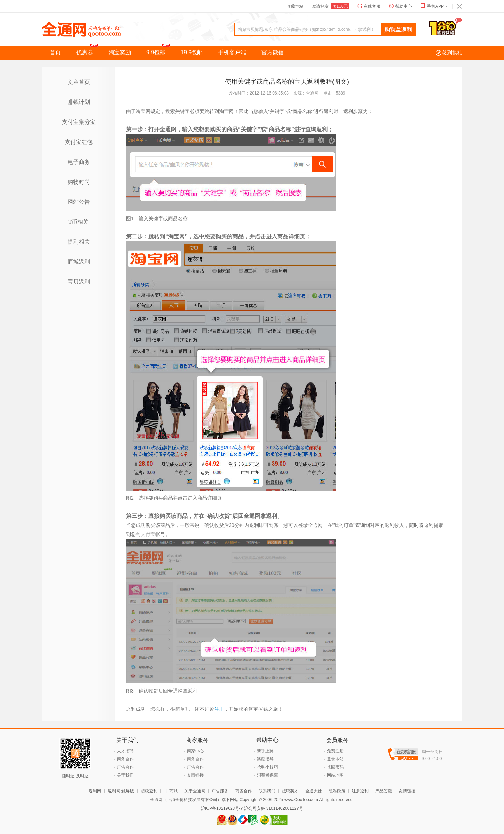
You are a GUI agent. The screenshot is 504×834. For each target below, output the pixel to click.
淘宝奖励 (120, 52)
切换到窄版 (459, 6)
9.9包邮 (160, 50)
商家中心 (195, 751)
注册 (219, 709)
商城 (174, 791)
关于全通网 (195, 791)
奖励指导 (265, 759)
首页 (55, 52)
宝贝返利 (79, 282)
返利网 (95, 791)
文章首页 (79, 82)
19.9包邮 (192, 52)
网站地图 (335, 775)
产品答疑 (384, 791)
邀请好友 (330, 6)
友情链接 (195, 775)
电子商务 (79, 162)
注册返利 (360, 791)
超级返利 (149, 791)
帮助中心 (404, 6)
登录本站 (335, 759)
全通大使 (314, 791)
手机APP (435, 6)
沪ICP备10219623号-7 (222, 808)
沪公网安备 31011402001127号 (274, 808)
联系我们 (267, 791)
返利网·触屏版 (121, 791)
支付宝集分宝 (79, 122)
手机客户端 (232, 52)
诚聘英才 (290, 791)
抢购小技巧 (267, 767)
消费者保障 (267, 775)
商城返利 (79, 262)
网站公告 (79, 202)
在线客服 (372, 6)
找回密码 (335, 767)
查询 (398, 30)
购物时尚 (79, 182)
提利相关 (79, 242)
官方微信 (273, 52)
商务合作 (125, 759)
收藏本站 (295, 6)
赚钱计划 (79, 102)
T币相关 (79, 222)
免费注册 (335, 751)
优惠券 (89, 50)
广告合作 (125, 767)
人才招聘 (125, 751)
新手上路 (265, 751)
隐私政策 (337, 791)
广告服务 (220, 791)
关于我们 (125, 775)
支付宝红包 (79, 142)
